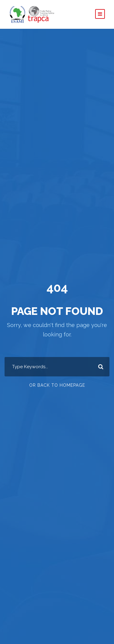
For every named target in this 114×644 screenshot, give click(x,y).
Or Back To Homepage (57, 385)
